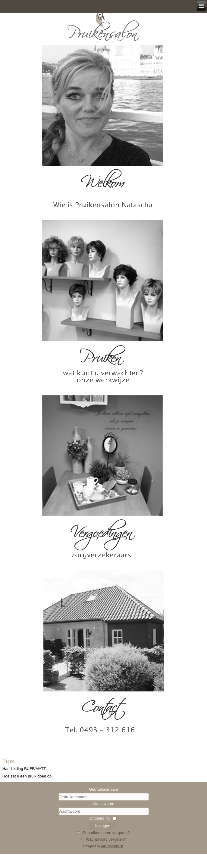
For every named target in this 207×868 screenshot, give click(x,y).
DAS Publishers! (112, 846)
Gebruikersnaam (103, 789)
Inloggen (103, 826)
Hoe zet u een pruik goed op (27, 776)
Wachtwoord (104, 804)
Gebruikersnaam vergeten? (106, 833)
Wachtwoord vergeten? (106, 839)
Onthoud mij (100, 818)
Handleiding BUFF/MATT (24, 769)
